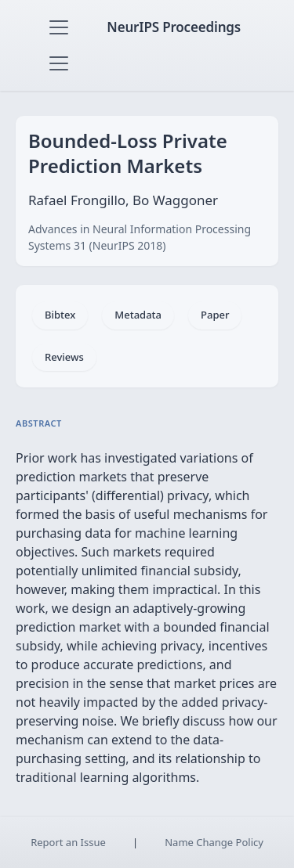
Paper (215, 315)
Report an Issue (68, 842)
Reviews (64, 357)
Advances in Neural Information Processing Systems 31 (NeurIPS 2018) (140, 237)
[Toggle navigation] (59, 27)
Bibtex (60, 315)
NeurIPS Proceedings (174, 27)
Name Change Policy (214, 842)
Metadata (138, 315)
